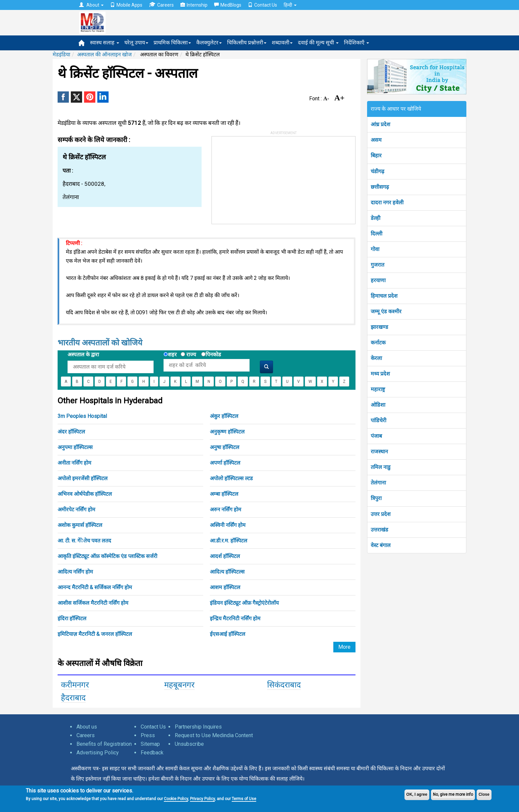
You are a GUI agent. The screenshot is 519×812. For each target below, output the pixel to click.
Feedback (152, 753)
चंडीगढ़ (377, 171)
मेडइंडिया (61, 54)
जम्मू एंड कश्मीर (386, 311)
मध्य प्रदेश (380, 374)
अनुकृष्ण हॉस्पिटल (227, 432)
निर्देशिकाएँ (356, 43)
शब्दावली (282, 43)
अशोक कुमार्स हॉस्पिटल (80, 525)
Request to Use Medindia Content (214, 735)
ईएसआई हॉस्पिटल (228, 634)
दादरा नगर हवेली (387, 203)
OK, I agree (417, 794)
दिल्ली (377, 234)
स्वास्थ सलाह (105, 43)
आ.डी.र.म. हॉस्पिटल (229, 541)
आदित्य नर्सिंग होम (75, 572)
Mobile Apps (126, 5)
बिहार (376, 155)
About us (87, 727)
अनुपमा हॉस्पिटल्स (75, 447)
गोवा (375, 249)
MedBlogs (228, 5)
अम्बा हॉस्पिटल (224, 494)
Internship (194, 5)
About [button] (91, 5)
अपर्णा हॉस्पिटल (225, 463)
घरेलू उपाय (136, 43)
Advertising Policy (98, 753)
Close (484, 794)
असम (376, 140)
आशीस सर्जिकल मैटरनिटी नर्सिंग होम (93, 603)
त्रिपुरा (376, 498)
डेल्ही (376, 218)
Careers (161, 5)
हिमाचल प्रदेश (384, 296)
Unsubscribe (189, 744)
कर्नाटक (378, 343)
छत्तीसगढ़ (380, 187)
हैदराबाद (73, 698)
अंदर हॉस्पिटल (71, 432)
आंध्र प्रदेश (380, 124)
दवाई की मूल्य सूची (318, 43)
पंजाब (376, 436)
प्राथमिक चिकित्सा (172, 43)
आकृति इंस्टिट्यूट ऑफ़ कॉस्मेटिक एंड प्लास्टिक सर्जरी (107, 556)
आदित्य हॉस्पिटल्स (227, 572)
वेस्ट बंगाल (381, 545)
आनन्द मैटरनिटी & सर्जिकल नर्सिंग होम (95, 587)
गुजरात (377, 265)
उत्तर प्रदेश (381, 514)
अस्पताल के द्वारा (83, 355)
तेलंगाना (378, 483)
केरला (376, 358)
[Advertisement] (261, 178)
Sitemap (150, 744)
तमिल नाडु (381, 467)
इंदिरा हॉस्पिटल (72, 618)
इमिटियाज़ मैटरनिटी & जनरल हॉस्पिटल (95, 634)
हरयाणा (378, 280)
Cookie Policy (176, 799)
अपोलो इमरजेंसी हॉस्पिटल (83, 478)
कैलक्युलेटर (209, 43)
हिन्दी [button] (290, 5)
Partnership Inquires (198, 727)
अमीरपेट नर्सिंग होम (76, 509)
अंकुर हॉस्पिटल (224, 416)
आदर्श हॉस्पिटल (225, 556)
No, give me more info (453, 794)
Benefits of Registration (104, 744)
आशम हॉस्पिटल (225, 587)
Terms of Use (244, 799)
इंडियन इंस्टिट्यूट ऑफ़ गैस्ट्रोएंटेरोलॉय (244, 603)
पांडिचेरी (378, 420)
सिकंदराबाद (284, 685)
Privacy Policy (202, 799)
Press (148, 735)
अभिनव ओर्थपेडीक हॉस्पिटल (85, 494)
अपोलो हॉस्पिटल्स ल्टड (231, 478)
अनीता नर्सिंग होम (74, 463)
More (344, 647)
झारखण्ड (379, 327)
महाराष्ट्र (378, 389)
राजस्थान (379, 452)
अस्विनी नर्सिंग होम (228, 525)
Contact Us (262, 5)
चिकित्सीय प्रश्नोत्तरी (247, 43)
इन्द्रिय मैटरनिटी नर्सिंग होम (235, 618)
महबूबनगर (179, 685)
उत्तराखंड (379, 530)
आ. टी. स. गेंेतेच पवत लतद (84, 541)
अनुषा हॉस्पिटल (225, 447)
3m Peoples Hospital (82, 416)
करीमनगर (75, 685)
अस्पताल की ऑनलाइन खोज (104, 54)
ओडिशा (378, 405)
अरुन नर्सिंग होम (226, 509)
